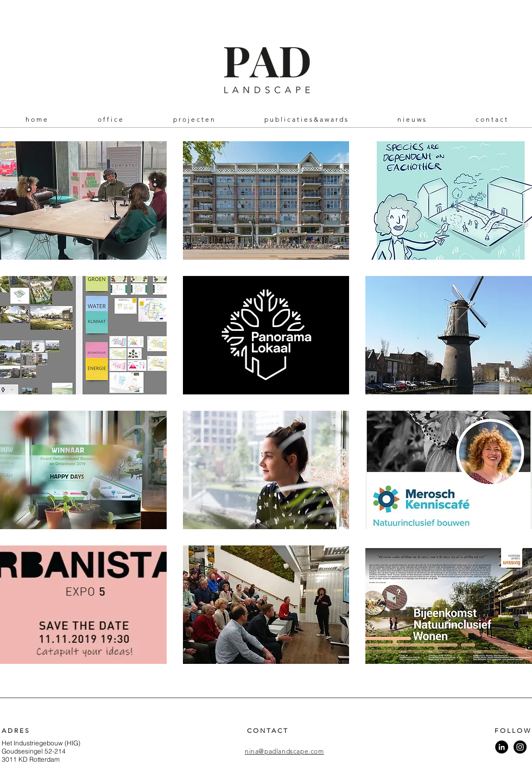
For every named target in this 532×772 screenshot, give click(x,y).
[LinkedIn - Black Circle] (502, 747)
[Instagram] (520, 747)
